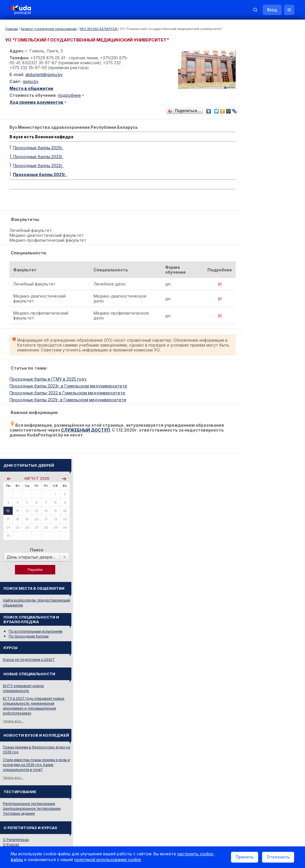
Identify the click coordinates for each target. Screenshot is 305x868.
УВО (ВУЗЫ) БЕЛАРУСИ (99, 29)
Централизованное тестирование (264, 376)
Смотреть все (246, 562)
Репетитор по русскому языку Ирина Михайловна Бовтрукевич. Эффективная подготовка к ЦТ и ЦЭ (267, 697)
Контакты (211, 790)
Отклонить (277, 857)
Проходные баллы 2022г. (39, 164)
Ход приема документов (37, 102)
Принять (244, 857)
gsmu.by (32, 81)
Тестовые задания (251, 381)
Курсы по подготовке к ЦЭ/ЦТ (261, 227)
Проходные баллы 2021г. (41, 173)
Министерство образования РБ (262, 612)
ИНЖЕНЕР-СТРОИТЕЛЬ (256, 484)
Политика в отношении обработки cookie (53, 839)
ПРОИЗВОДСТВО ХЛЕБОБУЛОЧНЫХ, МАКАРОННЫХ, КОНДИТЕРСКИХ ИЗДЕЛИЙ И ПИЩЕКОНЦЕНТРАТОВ (267, 458)
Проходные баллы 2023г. (37, 155)
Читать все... (245, 289)
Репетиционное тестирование (261, 371)
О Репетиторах (248, 407)
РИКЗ (240, 604)
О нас (160, 790)
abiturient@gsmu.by (45, 74)
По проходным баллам (261, 204)
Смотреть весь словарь (255, 500)
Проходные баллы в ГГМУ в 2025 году (49, 382)
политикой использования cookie (108, 860)
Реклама (184, 790)
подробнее (70, 95)
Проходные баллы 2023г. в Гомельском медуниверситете (69, 389)
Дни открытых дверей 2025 (269, 546)
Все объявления (249, 661)
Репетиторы (245, 646)
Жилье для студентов (263, 554)
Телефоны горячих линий (257, 588)
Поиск (268, 118)
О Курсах (243, 412)
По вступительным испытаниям (267, 199)
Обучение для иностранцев (262, 790)
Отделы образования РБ (256, 596)
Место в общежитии (32, 88)
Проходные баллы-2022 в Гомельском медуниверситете (68, 396)
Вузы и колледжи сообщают (270, 539)
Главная (12, 29)
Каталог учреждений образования (49, 29)
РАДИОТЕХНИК (248, 492)
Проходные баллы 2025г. (39, 146)
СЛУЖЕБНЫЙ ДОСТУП (115, 433)
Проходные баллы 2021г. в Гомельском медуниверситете (69, 403)
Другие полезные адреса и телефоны (268, 620)
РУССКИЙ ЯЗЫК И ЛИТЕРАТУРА (262, 446)
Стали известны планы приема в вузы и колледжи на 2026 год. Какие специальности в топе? (268, 333)
